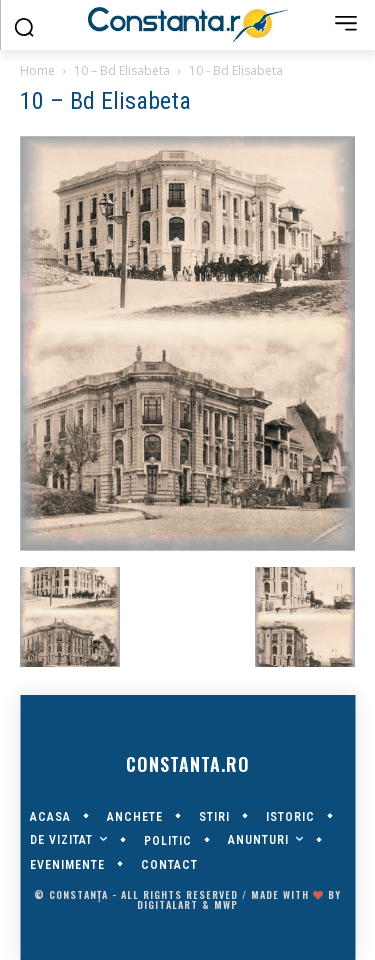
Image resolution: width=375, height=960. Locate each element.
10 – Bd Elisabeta (122, 70)
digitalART (167, 904)
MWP (226, 904)
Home (37, 70)
